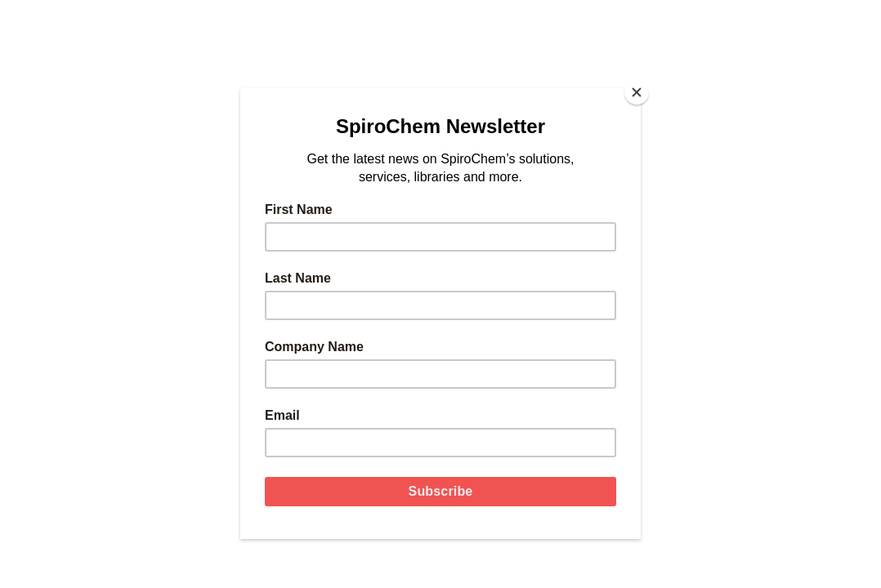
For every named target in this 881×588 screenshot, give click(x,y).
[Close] (637, 92)
